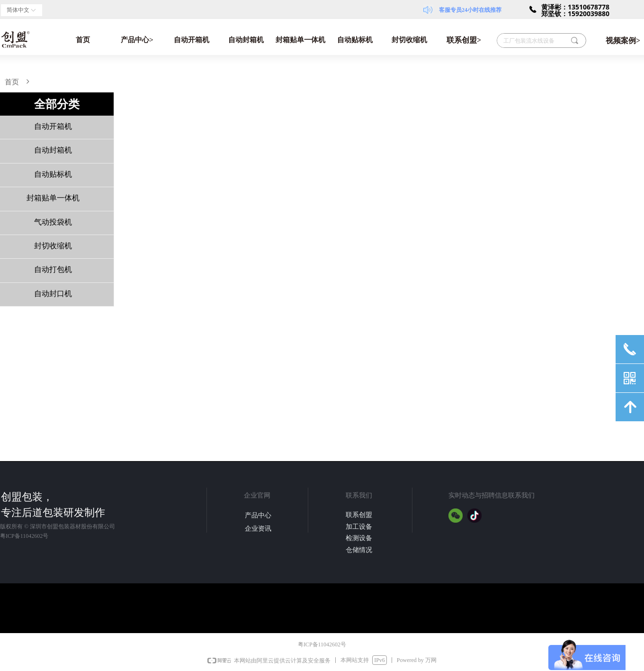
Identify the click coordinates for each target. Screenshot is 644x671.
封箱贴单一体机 (300, 40)
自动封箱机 (246, 40)
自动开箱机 (192, 40)
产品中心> (137, 40)
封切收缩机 (409, 40)
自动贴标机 (355, 40)
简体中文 (18, 10)
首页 (83, 40)
